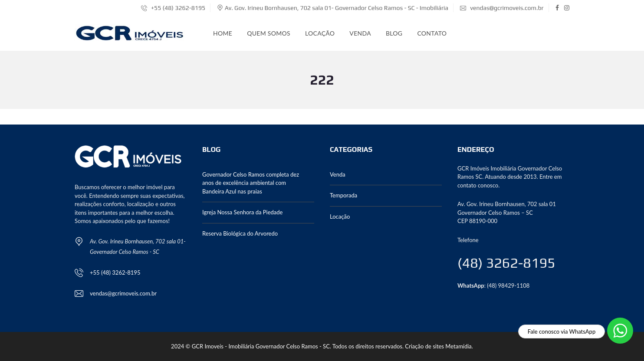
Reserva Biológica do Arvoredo (240, 233)
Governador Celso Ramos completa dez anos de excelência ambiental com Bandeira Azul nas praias (251, 183)
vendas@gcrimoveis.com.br (502, 8)
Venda (360, 33)
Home (223, 33)
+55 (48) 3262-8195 (173, 8)
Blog (394, 33)
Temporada (343, 195)
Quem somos (269, 33)
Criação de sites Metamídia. (439, 346)
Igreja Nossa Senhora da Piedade (242, 212)
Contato (432, 33)
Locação (320, 33)
